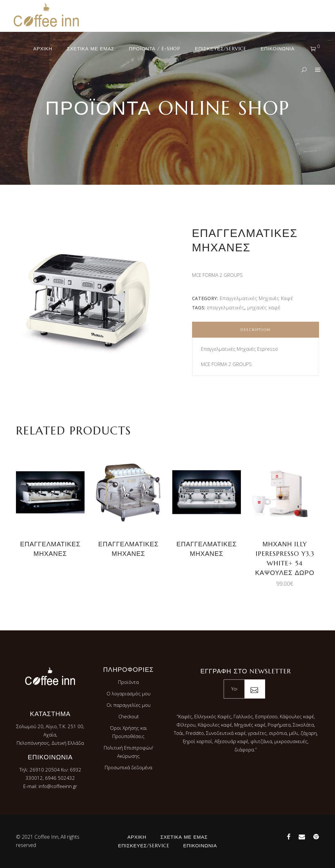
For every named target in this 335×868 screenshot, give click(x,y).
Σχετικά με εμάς (184, 837)
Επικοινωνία (200, 846)
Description (256, 330)
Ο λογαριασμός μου (129, 693)
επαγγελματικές (226, 307)
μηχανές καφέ (264, 307)
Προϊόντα (128, 682)
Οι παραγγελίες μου (129, 705)
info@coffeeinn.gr (58, 786)
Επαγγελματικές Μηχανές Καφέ (257, 298)
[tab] (256, 330)
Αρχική (137, 837)
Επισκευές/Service (144, 846)
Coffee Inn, (47, 837)
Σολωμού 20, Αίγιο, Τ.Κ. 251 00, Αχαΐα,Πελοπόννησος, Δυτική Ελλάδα (50, 735)
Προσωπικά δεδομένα (128, 767)
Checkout (129, 716)
